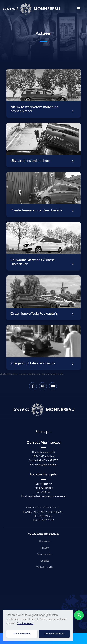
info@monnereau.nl (47, 465)
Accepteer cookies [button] (54, 634)
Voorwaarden (45, 554)
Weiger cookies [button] (22, 634)
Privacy (45, 548)
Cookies (45, 561)
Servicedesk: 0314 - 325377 (43, 461)
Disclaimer (45, 541)
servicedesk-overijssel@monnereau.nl (47, 496)
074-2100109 (44, 492)
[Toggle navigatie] (79, 9)
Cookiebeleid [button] (25, 624)
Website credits (45, 567)
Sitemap (44, 432)
